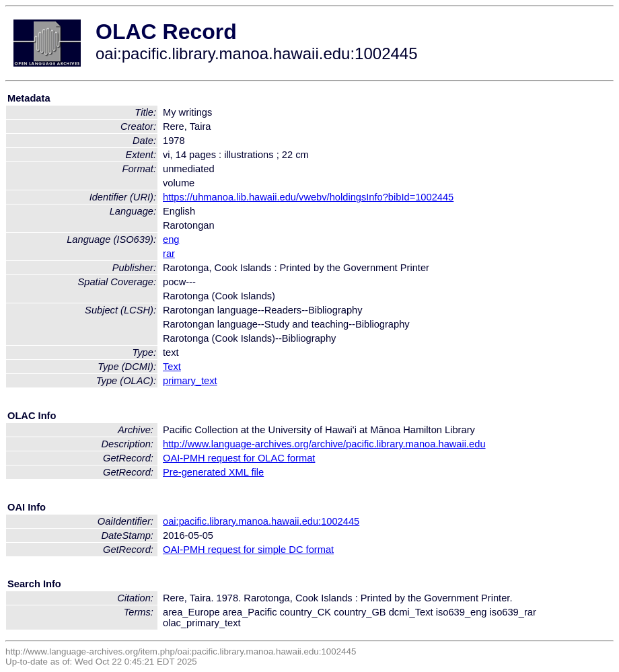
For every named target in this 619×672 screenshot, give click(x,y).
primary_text (190, 381)
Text (172, 367)
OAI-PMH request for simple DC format (248, 550)
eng (171, 239)
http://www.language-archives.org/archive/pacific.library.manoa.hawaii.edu (324, 444)
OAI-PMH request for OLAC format (239, 458)
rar (169, 254)
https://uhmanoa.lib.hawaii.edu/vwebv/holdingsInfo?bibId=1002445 (308, 197)
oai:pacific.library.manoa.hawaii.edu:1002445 (261, 521)
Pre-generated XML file (213, 472)
